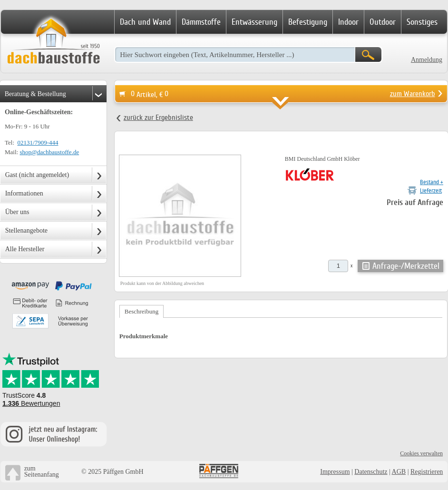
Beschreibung (141, 311)
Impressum (335, 472)
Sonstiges (422, 22)
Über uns (17, 212)
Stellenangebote (26, 230)
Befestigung (308, 22)
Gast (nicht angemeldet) (37, 175)
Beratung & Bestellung (35, 94)
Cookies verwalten (421, 453)
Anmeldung (427, 60)
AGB (399, 472)
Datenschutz (371, 472)
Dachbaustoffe (53, 42)
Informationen (24, 193)
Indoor (348, 22)
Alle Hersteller (25, 249)
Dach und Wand (145, 22)
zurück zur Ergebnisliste (158, 118)
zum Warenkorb (413, 94)
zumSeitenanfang (42, 471)
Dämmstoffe (201, 22)
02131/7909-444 (38, 142)
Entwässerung (254, 22)
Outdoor (383, 22)
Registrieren (427, 472)
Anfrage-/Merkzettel (406, 266)
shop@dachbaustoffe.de (49, 152)
